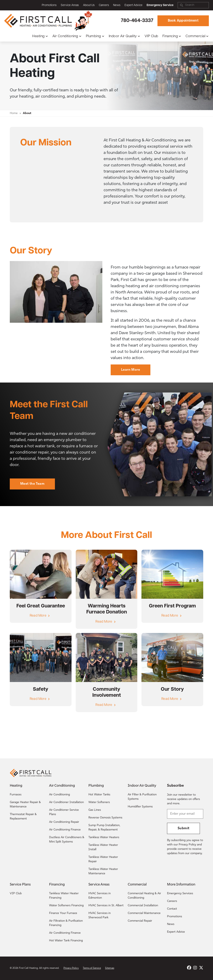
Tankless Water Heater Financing (64, 896)
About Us (89, 5)
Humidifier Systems (140, 807)
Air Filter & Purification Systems (142, 797)
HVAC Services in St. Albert (106, 906)
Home (14, 113)
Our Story (172, 689)
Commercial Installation (143, 906)
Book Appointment (183, 21)
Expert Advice (134, 5)
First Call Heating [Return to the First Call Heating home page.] (28, 968)
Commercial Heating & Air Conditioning (144, 896)
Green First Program (172, 606)
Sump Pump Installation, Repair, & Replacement (104, 828)
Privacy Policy (71, 968)
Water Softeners (99, 802)
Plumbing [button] (93, 36)
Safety (41, 689)
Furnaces (16, 795)
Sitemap (110, 968)
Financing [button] (170, 36)
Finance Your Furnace (63, 913)
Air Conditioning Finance (65, 830)
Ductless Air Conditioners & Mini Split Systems (67, 840)
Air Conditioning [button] (65, 36)
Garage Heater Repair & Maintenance (25, 805)
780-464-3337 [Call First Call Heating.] (137, 21)
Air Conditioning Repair (64, 822)
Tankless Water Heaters (104, 837)
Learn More (131, 370)
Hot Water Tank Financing (66, 941)
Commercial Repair (140, 921)
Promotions (49, 5)
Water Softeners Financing (66, 906)
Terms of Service (92, 968)
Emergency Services (180, 894)
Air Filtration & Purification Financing (66, 923)
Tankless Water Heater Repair (103, 859)
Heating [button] (38, 36)
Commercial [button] (195, 36)
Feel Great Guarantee (41, 606)
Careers (104, 5)
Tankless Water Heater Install (103, 847)
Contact (172, 909)
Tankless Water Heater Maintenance (103, 871)
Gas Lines (95, 810)
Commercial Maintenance (144, 913)
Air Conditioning (59, 795)
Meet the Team (32, 484)
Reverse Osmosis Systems (105, 818)
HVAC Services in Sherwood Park (100, 915)
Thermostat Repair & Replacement (23, 817)
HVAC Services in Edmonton (100, 896)
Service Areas (70, 5)
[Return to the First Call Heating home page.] (38, 21)
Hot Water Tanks (99, 795)
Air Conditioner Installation (66, 802)
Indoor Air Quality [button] (123, 36)
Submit (183, 828)
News (117, 5)
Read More (38, 616)
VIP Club (151, 36)
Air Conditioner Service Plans (64, 812)
